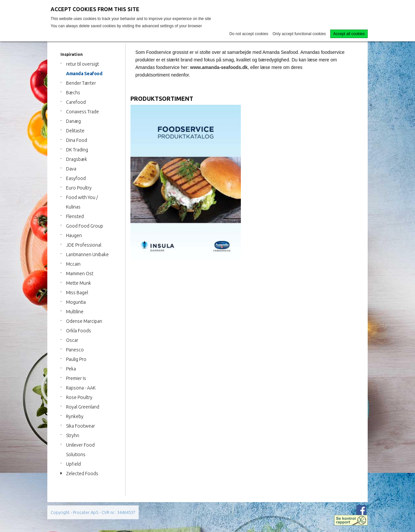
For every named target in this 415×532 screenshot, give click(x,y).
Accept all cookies (349, 34)
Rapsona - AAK (81, 388)
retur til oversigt (82, 64)
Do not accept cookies (249, 34)
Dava (71, 169)
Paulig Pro (76, 359)
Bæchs (73, 93)
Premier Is (76, 378)
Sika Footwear (81, 426)
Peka (71, 369)
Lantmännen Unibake (87, 255)
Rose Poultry (79, 397)
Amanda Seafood (84, 74)
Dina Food (77, 140)
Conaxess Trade (82, 112)
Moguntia (76, 302)
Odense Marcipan (84, 321)
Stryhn (73, 435)
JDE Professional (84, 245)
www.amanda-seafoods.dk (219, 67)
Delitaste (75, 131)
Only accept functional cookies (299, 34)
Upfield (73, 464)
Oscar (72, 340)
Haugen (74, 235)
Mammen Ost (80, 274)
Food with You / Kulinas (82, 202)
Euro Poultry (79, 188)
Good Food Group (85, 226)
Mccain (73, 264)
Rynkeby (75, 416)
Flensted (75, 216)
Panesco (75, 350)
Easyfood (76, 178)
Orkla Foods (79, 331)
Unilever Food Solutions (80, 450)
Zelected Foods (82, 474)
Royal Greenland (83, 407)
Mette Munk (79, 283)
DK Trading (77, 150)
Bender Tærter (81, 83)
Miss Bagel (77, 293)
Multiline (75, 312)
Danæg (73, 121)
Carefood (76, 102)
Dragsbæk (77, 159)
